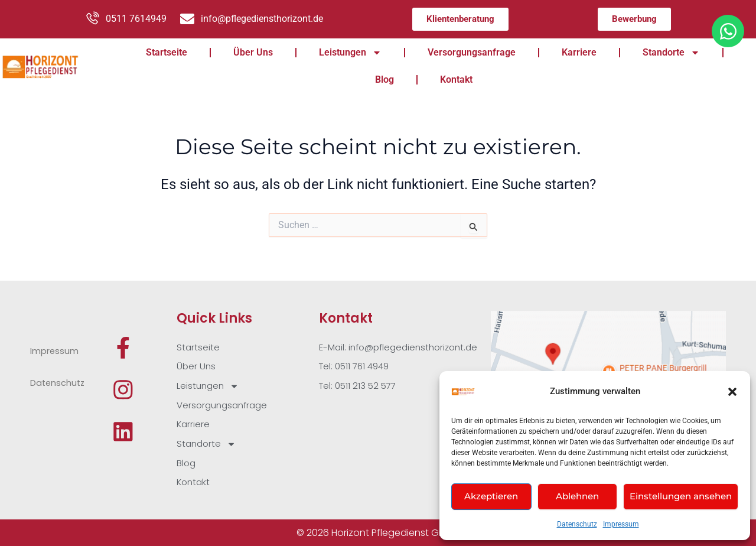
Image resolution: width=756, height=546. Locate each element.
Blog (384, 79)
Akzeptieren (491, 496)
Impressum (621, 524)
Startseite (167, 52)
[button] (732, 392)
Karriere (579, 52)
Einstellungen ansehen (681, 496)
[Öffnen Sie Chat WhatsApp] (728, 31)
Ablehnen (577, 496)
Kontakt (456, 79)
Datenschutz (577, 524)
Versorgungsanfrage (472, 52)
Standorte (671, 53)
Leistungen (350, 53)
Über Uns (253, 52)
